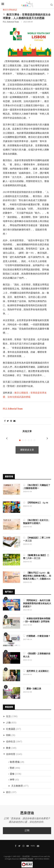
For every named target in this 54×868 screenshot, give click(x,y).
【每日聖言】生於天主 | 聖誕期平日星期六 (36, 518)
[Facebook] (16, 842)
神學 (12, 776)
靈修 (12, 770)
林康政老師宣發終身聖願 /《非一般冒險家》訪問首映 (37, 616)
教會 (8, 744)
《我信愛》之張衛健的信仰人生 (37, 651)
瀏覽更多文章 (27, 446)
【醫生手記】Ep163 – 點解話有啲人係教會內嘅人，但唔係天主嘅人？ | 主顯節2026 (37, 572)
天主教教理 (17, 782)
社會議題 (11, 725)
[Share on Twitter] (8, 421)
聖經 (12, 764)
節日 (8, 789)
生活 (8, 713)
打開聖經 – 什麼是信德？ (37, 632)
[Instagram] (23, 842)
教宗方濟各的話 (10, 10)
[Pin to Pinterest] (11, 421)
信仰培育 (11, 751)
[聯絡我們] (38, 842)
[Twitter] (19, 842)
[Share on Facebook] (5, 421)
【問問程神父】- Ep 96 (36, 499)
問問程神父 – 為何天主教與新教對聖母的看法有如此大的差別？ (37, 600)
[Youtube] (28, 842)
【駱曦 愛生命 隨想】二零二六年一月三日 (36, 553)
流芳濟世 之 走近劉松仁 (36, 667)
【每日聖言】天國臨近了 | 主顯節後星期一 (37, 483)
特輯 (8, 732)
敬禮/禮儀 (15, 758)
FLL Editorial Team (11, 22)
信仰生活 (11, 738)
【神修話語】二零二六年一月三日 (37, 535)
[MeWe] (33, 842)
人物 (8, 719)
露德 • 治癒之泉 (32, 685)
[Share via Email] (14, 421)
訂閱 (27, 827)
